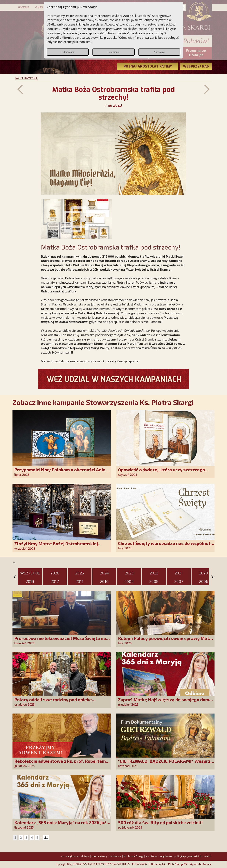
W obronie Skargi (134, 856)
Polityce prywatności (157, 20)
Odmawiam (68, 52)
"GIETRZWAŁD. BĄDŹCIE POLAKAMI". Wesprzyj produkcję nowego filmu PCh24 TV (166, 764)
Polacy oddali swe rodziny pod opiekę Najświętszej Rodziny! (53, 702)
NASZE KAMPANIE (26, 78)
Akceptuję (159, 52)
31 (46, 838)
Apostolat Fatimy (201, 864)
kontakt (206, 856)
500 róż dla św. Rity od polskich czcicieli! (160, 822)
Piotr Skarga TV (178, 864)
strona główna (70, 856)
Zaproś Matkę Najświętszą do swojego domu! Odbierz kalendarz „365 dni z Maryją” (166, 702)
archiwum (152, 856)
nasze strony (100, 856)
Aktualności (158, 864)
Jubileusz (116, 856)
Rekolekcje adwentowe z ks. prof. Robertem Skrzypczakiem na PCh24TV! (60, 764)
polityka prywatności (187, 856)
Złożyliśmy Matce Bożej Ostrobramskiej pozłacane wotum (56, 546)
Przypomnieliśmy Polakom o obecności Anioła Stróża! (62, 472)
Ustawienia (113, 52)
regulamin (166, 856)
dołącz (85, 856)
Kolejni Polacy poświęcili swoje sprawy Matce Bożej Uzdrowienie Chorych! (166, 641)
